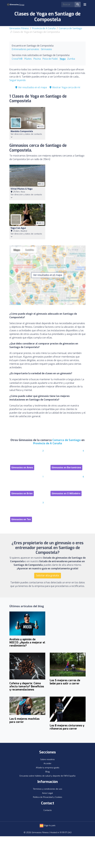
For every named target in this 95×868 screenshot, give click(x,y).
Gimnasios (46, 49)
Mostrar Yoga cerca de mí (65, 87)
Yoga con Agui (18, 228)
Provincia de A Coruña (44, 28)
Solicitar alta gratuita (48, 576)
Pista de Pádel (50, 59)
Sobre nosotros (47, 759)
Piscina (37, 59)
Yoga (63, 59)
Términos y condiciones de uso (48, 789)
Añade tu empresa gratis (48, 768)
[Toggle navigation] (85, 4)
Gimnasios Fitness (19, 28)
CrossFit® (17, 59)
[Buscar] (78, 4)
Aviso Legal (47, 793)
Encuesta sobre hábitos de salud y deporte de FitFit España (47, 776)
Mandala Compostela (22, 131)
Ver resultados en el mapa (31, 87)
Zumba (71, 59)
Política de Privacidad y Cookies (48, 797)
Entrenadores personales (25, 49)
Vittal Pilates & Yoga (22, 189)
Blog (47, 772)
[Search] (68, 4)
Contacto (48, 810)
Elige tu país (48, 825)
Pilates (28, 59)
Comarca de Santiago (70, 28)
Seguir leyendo (18, 80)
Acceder (47, 763)
